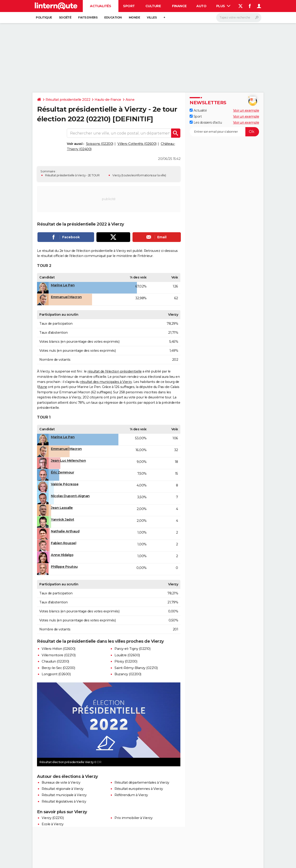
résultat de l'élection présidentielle (115, 371)
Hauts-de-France (108, 100)
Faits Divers (88, 17)
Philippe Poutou (64, 567)
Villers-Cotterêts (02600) (137, 144)
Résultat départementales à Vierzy (142, 782)
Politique (44, 17)
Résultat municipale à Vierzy (64, 795)
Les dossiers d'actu (206, 122)
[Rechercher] (239, 18)
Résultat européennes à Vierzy (139, 789)
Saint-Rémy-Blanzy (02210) (136, 668)
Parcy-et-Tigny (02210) (132, 649)
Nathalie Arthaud (65, 531)
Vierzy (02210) (53, 818)
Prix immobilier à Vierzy (133, 818)
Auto (201, 6)
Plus (223, 6)
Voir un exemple (246, 110)
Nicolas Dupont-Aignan (70, 496)
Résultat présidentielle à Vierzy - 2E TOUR (72, 175)
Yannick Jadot (63, 520)
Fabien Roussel (63, 543)
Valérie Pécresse (65, 484)
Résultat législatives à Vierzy (64, 801)
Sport (129, 6)
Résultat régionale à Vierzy (63, 789)
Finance (179, 6)
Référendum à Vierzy (131, 795)
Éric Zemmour (62, 472)
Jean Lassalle (62, 508)
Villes (152, 17)
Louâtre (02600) (127, 655)
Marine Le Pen (63, 285)
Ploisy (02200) (126, 661)
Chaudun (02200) (55, 661)
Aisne (130, 100)
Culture (153, 6)
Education (113, 17)
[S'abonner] (224, 132)
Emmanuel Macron (66, 297)
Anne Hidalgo (62, 555)
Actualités (100, 6)
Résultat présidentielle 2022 (68, 100)
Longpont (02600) (56, 674)
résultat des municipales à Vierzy (106, 382)
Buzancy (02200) (128, 674)
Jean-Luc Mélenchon (68, 461)
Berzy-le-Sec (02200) (58, 668)
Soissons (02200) (100, 144)
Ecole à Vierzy (52, 824)
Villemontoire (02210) (59, 655)
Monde (134, 17)
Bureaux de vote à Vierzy (61, 782)
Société (65, 17)
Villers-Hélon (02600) (59, 649)
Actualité (198, 110)
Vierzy (117, 175)
